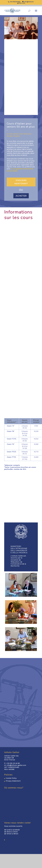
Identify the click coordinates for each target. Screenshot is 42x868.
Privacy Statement (13, 781)
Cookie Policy (11, 778)
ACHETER (21, 196)
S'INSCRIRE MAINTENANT (21, 182)
